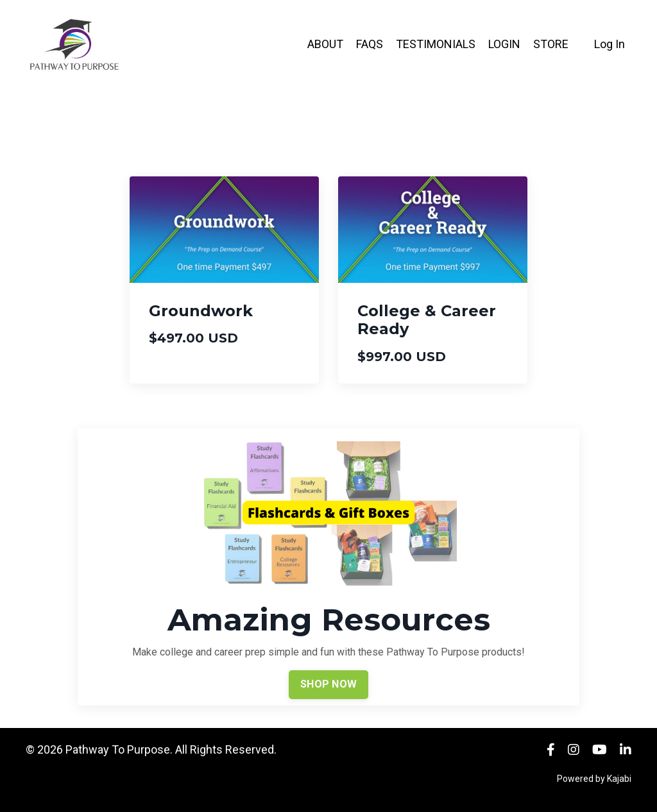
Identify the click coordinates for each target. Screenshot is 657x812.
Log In (610, 44)
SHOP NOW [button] (328, 684)
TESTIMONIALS (436, 44)
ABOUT (325, 44)
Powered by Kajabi (594, 779)
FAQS (370, 44)
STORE (551, 44)
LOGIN (504, 44)
